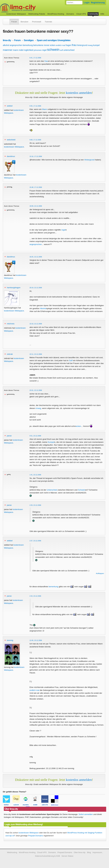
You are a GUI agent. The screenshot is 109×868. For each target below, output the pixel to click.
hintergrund (82, 45)
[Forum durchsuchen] (74, 3)
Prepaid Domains (35, 836)
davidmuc (11, 156)
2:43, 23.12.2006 (35, 596)
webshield (11, 140)
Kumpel (51, 442)
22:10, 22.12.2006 (36, 324)
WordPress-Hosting (56, 14)
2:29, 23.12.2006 (35, 505)
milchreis (11, 324)
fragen (69, 45)
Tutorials (48, 22)
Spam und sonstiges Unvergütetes (54, 40)
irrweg (90, 45)
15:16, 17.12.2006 (36, 156)
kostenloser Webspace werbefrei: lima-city (28, 8)
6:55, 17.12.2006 (35, 106)
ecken (53, 45)
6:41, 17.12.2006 (35, 58)
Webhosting (12, 852)
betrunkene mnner (41, 45)
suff (61, 50)
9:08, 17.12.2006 (35, 140)
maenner (8, 50)
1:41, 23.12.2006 (35, 475)
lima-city (7, 40)
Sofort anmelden (86, 814)
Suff (71, 360)
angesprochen (16, 45)
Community (93, 14)
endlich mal (60, 45)
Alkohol (43, 308)
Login (87, 2)
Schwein (82, 490)
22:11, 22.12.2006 (36, 354)
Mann (45, 109)
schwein (53, 50)
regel (44, 50)
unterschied (69, 50)
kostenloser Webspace (16, 14)
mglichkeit (29, 50)
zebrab (10, 354)
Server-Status (67, 856)
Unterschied (52, 490)
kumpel (96, 45)
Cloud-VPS (81, 14)
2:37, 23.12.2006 (35, 541)
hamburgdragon (14, 288)
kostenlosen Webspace (14, 147)
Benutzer (24, 22)
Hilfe (102, 14)
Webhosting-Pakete (37, 14)
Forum (14, 22)
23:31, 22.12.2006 (36, 390)
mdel (21, 50)
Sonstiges (29, 40)
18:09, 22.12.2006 (36, 206)
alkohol (6, 45)
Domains (70, 14)
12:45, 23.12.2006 (36, 640)
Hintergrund (89, 160)
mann (16, 50)
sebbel (10, 106)
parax (9, 436)
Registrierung (98, 2)
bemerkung (28, 45)
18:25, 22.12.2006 (36, 257)
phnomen (38, 50)
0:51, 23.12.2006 (35, 436)
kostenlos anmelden (79, 93)
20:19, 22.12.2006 (36, 288)
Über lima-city (80, 852)
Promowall (37, 22)
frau (74, 45)
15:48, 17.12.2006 (36, 187)
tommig (10, 640)
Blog (89, 852)
